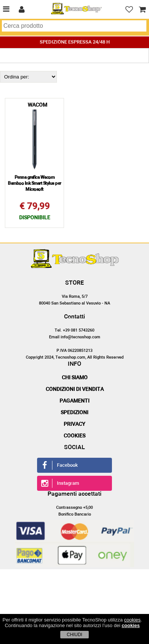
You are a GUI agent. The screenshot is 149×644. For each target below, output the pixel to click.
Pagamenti (74, 401)
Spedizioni (74, 413)
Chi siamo (75, 378)
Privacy (74, 424)
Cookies (74, 436)
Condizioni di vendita (75, 389)
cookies (132, 620)
